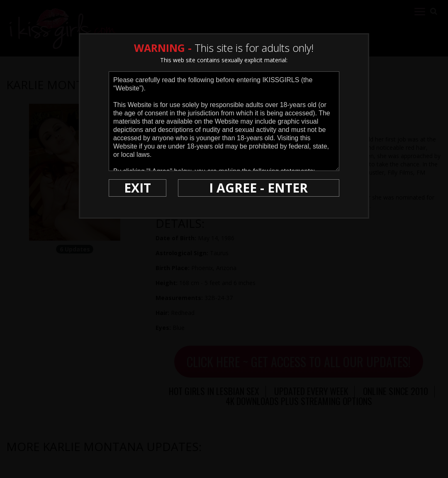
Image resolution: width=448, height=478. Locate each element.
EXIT (138, 188)
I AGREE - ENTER (258, 188)
